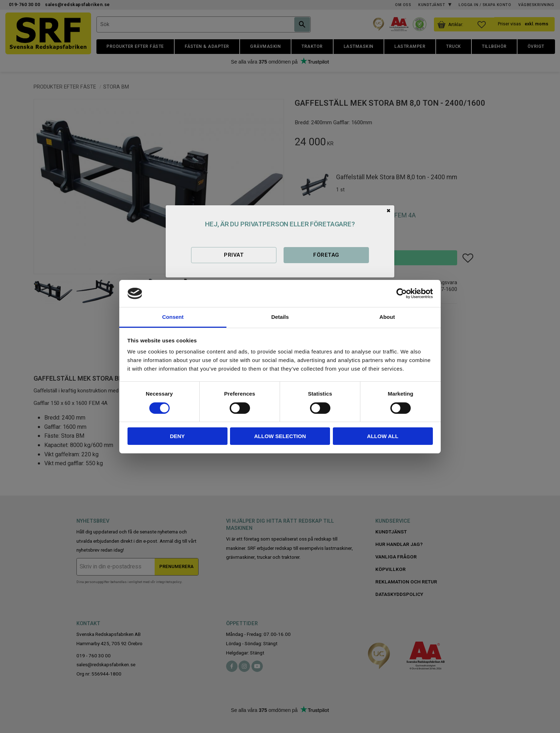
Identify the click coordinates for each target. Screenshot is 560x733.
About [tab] (387, 317)
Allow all (383, 436)
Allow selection (280, 436)
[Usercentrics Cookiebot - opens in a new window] (402, 293)
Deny (177, 436)
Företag (326, 255)
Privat (234, 255)
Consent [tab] (173, 317)
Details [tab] (280, 317)
